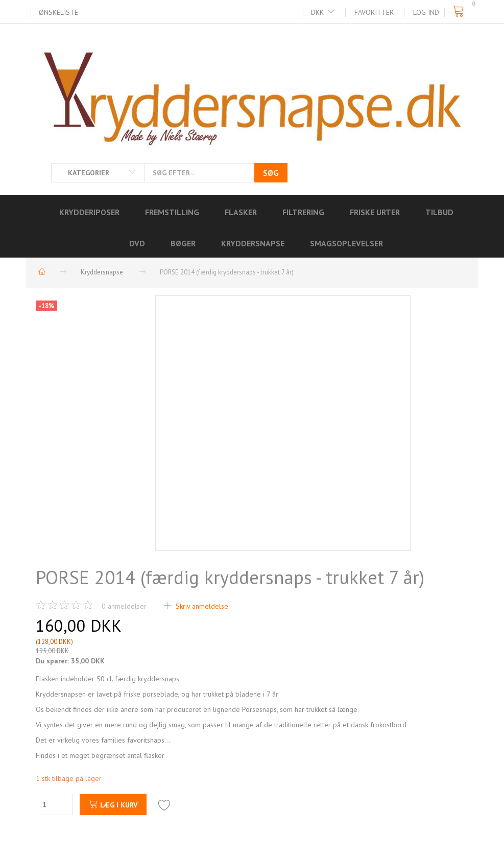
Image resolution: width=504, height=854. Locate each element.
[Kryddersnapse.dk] (252, 94)
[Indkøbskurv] (461, 11)
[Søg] (271, 173)
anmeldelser (124, 606)
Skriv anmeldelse (201, 606)
